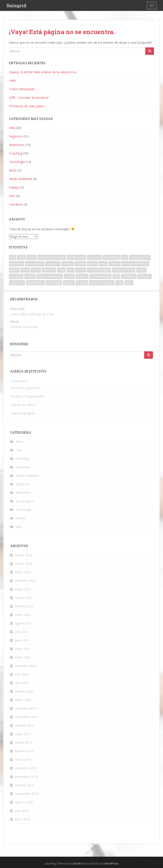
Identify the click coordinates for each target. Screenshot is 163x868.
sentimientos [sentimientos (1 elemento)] (35, 283)
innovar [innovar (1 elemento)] (115, 264)
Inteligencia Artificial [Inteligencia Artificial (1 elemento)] (136, 264)
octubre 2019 (24, 725)
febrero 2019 (24, 751)
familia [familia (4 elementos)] (80, 264)
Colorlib (76, 864)
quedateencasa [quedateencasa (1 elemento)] (100, 276)
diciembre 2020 (26, 666)
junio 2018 (22, 819)
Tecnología (17, 162)
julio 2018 (22, 811)
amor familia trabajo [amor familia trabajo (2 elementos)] (52, 257)
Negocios (16, 136)
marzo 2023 (23, 564)
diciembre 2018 (26, 768)
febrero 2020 (24, 691)
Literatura (16, 204)
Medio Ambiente (21, 179)
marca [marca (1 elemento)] (81, 270)
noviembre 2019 (26, 717)
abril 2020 (22, 683)
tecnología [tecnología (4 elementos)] (54, 283)
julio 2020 (22, 674)
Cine (12, 196)
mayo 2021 (23, 649)
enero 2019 (23, 760)
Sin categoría (25, 501)
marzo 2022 (23, 598)
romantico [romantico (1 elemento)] (17, 283)
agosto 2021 (24, 623)
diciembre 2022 (26, 581)
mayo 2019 (23, 734)
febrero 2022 (24, 606)
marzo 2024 (23, 555)
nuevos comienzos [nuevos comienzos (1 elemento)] (50, 276)
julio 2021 (22, 632)
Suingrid (16, 5)
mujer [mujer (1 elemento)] (141, 270)
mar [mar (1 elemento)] (70, 270)
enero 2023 (23, 572)
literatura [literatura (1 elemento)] (49, 270)
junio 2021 (22, 640)
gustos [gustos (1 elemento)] (92, 264)
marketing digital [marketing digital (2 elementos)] (99, 270)
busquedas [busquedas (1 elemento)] (111, 257)
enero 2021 (23, 657)
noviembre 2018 (26, 777)
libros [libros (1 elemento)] (36, 270)
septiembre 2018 (27, 794)
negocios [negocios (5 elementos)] (16, 276)
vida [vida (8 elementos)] (119, 283)
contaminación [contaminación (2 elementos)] (140, 257)
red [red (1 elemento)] (116, 276)
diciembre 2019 (26, 708)
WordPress (111, 864)
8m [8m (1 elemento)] (12, 257)
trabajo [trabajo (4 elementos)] (82, 283)
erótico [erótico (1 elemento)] (67, 264)
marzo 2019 (23, 742)
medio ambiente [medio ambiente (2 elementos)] (124, 270)
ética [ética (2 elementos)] (129, 283)
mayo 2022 (23, 589)
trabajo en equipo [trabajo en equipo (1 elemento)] (102, 283)
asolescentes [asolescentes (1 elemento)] (77, 257)
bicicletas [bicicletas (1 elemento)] (94, 257)
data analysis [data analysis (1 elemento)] (35, 264)
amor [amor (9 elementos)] (32, 257)
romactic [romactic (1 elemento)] (145, 276)
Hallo (13, 81)
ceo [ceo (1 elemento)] (124, 257)
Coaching (16, 153)
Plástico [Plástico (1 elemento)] (82, 276)
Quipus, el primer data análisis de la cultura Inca (43, 72)
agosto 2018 (24, 802)
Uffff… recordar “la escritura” (29, 98)
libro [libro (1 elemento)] (25, 270)
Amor (13, 170)
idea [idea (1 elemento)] (103, 264)
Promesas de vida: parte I (27, 106)
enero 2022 (23, 615)
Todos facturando (22, 89)
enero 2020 (23, 700)
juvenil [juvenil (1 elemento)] (14, 270)
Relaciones (17, 145)
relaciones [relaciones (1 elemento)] (129, 276)
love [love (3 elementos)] (61, 270)
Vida (12, 128)
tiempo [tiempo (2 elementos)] (69, 283)
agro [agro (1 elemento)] (21, 257)
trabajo (14, 187)
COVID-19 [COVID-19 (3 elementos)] (17, 264)
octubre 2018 (24, 785)
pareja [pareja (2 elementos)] (69, 276)
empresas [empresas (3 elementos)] (53, 264)
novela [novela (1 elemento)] (30, 276)
